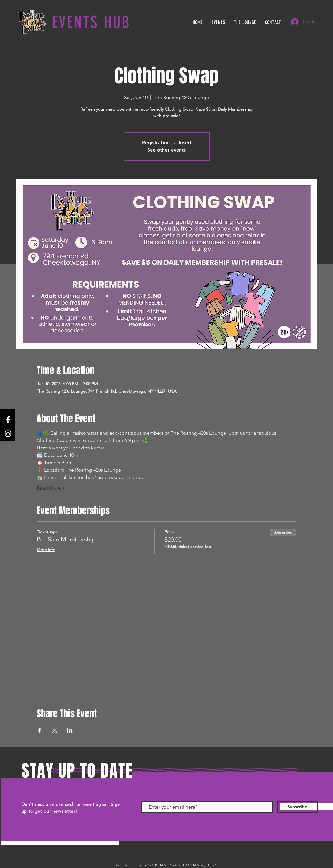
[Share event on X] (55, 730)
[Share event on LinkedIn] (70, 730)
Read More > (51, 488)
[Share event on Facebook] (40, 730)
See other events (166, 150)
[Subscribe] (297, 807)
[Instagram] (8, 434)
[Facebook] (8, 420)
